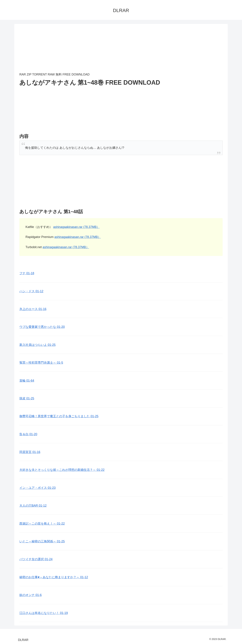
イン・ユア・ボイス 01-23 (37, 488)
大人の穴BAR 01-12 (33, 506)
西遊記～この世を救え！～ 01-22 (42, 524)
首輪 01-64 (27, 381)
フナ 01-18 (27, 273)
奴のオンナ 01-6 (31, 595)
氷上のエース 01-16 (33, 309)
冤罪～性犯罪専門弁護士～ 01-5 (41, 363)
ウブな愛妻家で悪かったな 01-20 (42, 327)
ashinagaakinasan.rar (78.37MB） (76, 227)
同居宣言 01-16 (30, 452)
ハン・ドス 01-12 (31, 291)
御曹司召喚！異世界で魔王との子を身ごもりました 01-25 (59, 416)
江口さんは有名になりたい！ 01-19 (44, 613)
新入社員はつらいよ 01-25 (37, 345)
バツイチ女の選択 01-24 (36, 559)
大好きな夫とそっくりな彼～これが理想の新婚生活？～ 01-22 (62, 470)
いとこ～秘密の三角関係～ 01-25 (42, 541)
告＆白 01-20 (28, 434)
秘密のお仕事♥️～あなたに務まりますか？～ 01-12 (54, 577)
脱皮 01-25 (27, 398)
